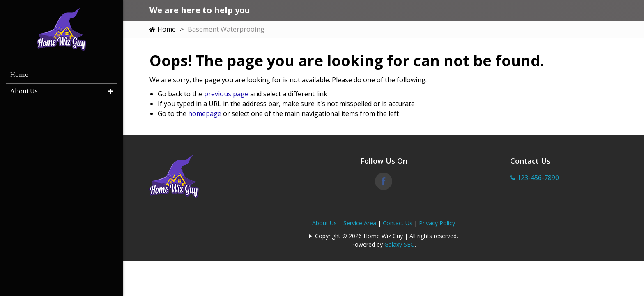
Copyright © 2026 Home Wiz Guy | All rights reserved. (386, 236)
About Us (324, 223)
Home (163, 29)
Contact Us (398, 223)
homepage (205, 113)
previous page (226, 94)
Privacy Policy (437, 223)
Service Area (360, 223)
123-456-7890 (535, 178)
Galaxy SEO (400, 244)
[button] (110, 91)
